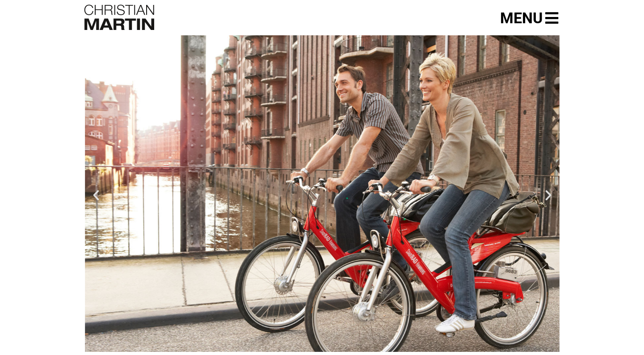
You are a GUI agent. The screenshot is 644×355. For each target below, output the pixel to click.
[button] (96, 195)
